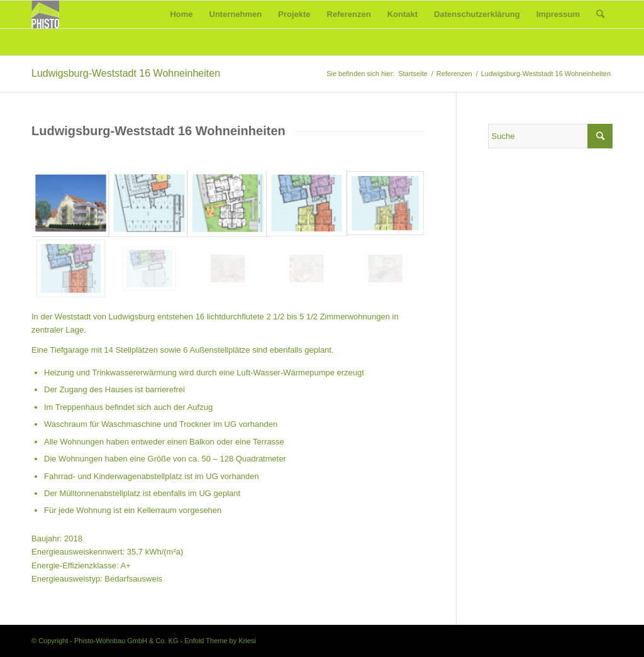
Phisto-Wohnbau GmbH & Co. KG (126, 641)
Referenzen (454, 74)
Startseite (413, 74)
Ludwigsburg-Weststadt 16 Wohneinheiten (126, 73)
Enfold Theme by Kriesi (220, 641)
